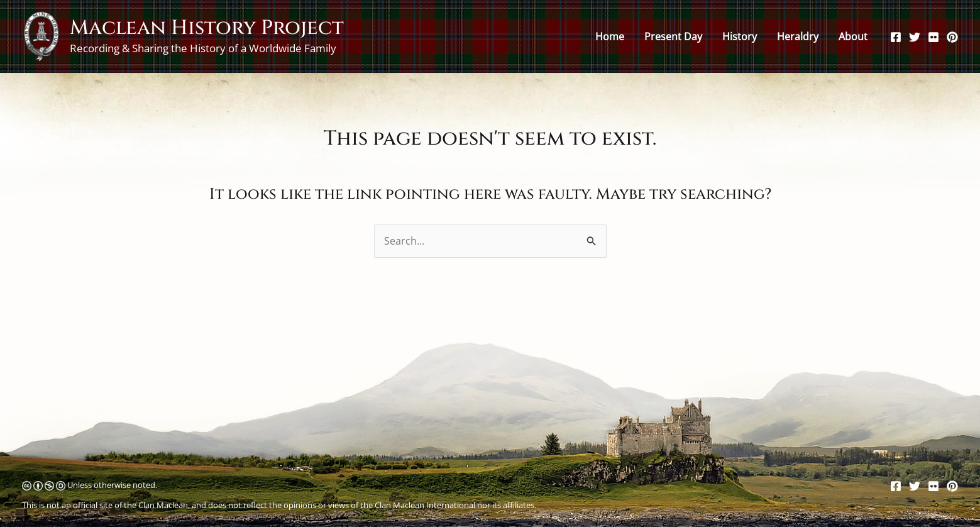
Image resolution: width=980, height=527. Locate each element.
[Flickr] (933, 37)
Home (610, 36)
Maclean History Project (207, 28)
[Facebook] (896, 37)
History (740, 36)
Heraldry (798, 36)
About (853, 36)
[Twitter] (915, 37)
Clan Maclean (163, 505)
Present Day (673, 36)
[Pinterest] (952, 37)
